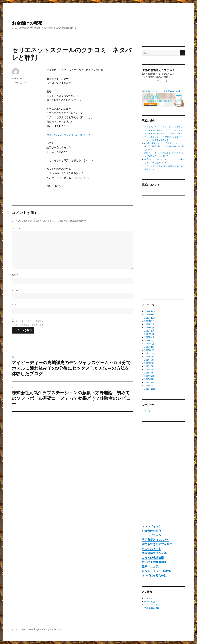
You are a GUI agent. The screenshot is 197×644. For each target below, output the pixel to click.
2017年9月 (149, 360)
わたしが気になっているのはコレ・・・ (69, 134)
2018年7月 (149, 328)
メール (16, 290)
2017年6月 (149, 370)
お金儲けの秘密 (27, 23)
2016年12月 (150, 389)
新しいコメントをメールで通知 (30, 321)
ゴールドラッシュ (153, 535)
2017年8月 (149, 363)
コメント (16, 228)
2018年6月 (149, 331)
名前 (15, 275)
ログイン (148, 598)
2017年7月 (149, 366)
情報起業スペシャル (154, 553)
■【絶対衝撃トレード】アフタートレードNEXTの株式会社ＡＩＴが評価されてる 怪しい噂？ (164, 146)
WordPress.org (152, 608)
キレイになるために (154, 575)
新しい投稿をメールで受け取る (30, 325)
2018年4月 (149, 337)
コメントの (152, 605)
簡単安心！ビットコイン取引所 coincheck (161, 91)
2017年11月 (149, 353)
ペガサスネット (151, 549)
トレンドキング (151, 526)
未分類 (147, 411)
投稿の (150, 602)
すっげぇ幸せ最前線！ (156, 562)
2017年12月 (150, 350)
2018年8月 (149, 324)
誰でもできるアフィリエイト (160, 544)
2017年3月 (149, 379)
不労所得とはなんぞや (156, 540)
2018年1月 (149, 347)
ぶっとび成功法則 (153, 558)
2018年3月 (149, 341)
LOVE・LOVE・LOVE (156, 571)
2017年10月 (150, 357)
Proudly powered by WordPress (45, 629)
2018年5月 (149, 334)
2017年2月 (149, 382)
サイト (15, 305)
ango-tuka (17, 78)
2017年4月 (149, 376)
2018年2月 (149, 344)
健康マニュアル (151, 566)
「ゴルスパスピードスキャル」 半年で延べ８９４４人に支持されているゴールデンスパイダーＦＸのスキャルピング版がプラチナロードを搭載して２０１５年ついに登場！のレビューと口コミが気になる (164, 133)
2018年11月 (150, 315)
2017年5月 (149, 373)
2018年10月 (150, 318)
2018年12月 (150, 311)
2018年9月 (149, 321)
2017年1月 (149, 386)
